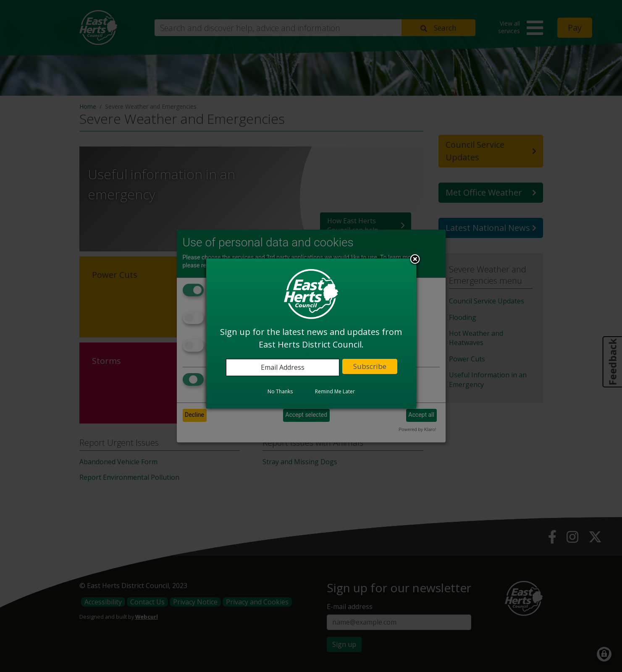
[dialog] (311, 333)
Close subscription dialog (415, 260)
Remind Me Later (335, 391)
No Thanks (280, 391)
